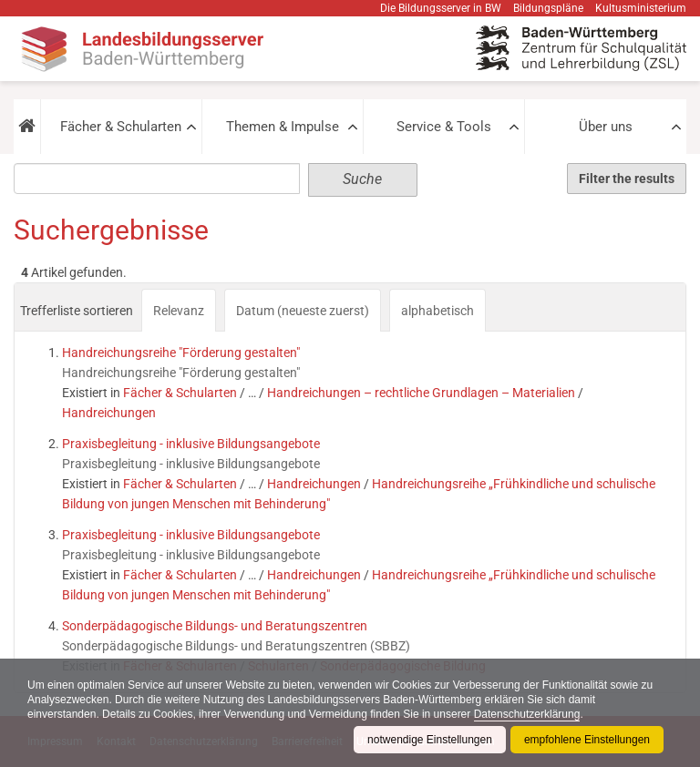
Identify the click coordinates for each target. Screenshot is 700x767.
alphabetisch (437, 311)
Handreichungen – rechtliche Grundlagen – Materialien (421, 393)
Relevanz (179, 311)
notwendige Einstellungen (430, 740)
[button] (27, 127)
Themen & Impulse (283, 127)
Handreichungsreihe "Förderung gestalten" (181, 353)
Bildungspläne (548, 8)
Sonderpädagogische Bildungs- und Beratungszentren (215, 626)
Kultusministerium (641, 8)
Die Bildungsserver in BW (441, 8)
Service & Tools (444, 127)
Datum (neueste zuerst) (303, 311)
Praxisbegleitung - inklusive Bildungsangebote (191, 444)
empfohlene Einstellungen (587, 740)
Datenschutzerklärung (527, 714)
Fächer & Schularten (121, 127)
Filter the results (627, 179)
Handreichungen (109, 413)
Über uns (606, 127)
